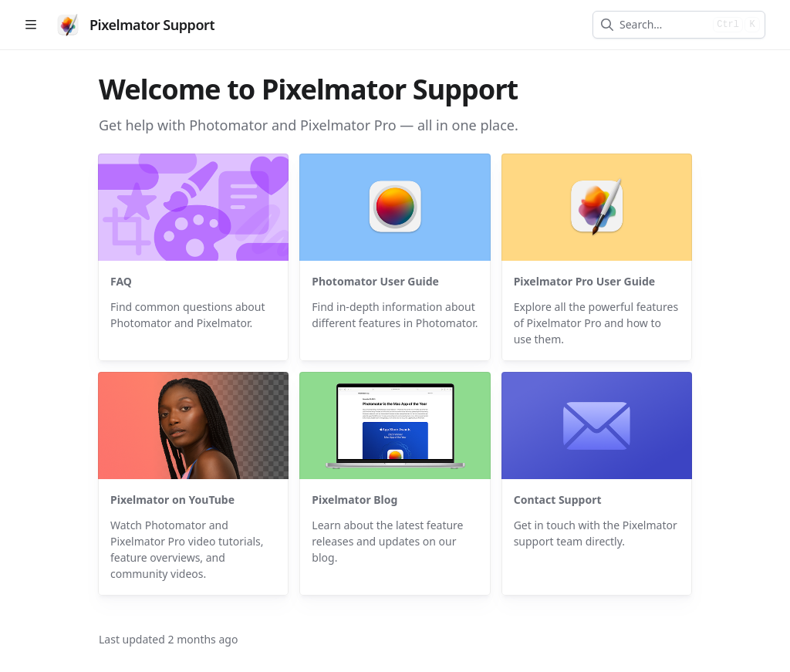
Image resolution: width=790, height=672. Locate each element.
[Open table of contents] (31, 25)
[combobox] (663, 25)
